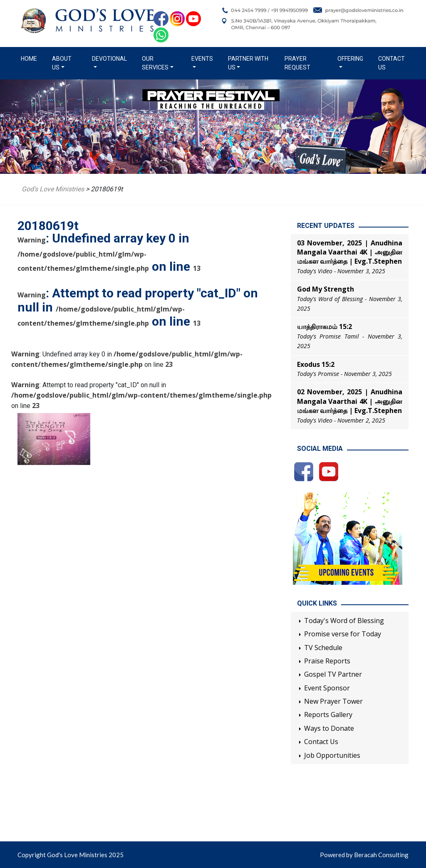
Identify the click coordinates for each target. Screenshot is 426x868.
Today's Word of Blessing (344, 621)
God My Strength (326, 289)
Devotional (109, 59)
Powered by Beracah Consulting (364, 855)
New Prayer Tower (333, 701)
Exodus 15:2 (316, 364)
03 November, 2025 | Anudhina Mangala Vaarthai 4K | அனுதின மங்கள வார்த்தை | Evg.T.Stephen (350, 252)
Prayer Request (297, 63)
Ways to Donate (329, 728)
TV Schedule (323, 648)
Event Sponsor (327, 688)
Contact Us (391, 63)
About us (62, 63)
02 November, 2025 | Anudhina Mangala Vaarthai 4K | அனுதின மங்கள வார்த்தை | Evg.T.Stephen (350, 401)
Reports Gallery (328, 715)
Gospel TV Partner (333, 674)
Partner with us (248, 63)
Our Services (155, 63)
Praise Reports (327, 661)
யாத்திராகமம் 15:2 (324, 326)
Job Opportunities (332, 755)
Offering (350, 59)
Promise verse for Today (343, 634)
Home (31, 58)
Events (202, 59)
